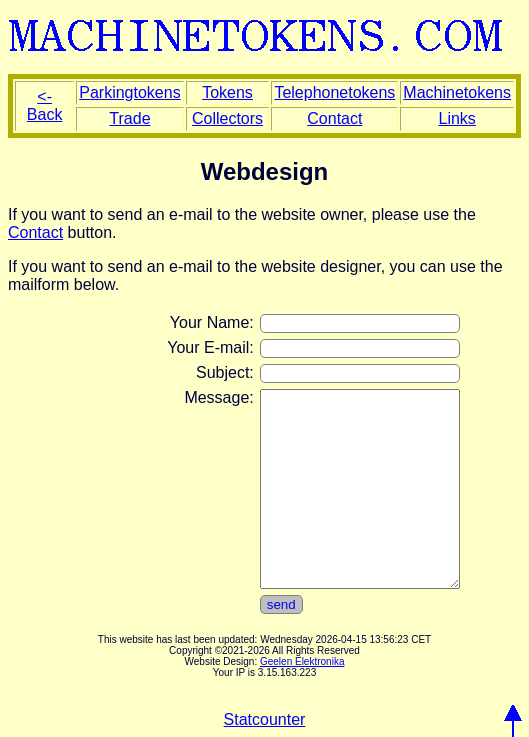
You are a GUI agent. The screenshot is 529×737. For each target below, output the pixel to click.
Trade (129, 118)
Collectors (227, 118)
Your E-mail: (210, 347)
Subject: (225, 372)
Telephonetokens (334, 92)
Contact (334, 118)
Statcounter (265, 719)
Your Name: (212, 322)
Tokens (227, 92)
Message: (218, 397)
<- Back (45, 105)
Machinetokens (457, 92)
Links (457, 118)
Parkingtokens (129, 92)
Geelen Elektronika (302, 661)
